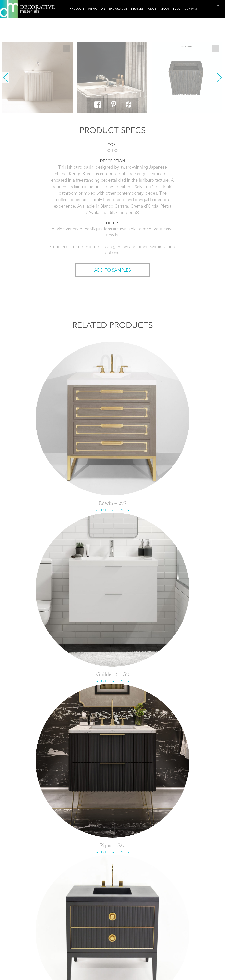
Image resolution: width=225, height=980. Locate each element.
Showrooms (118, 9)
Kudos (151, 9)
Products (77, 9)
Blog (177, 9)
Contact (191, 9)
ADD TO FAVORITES (112, 510)
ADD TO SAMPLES (112, 270)
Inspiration (96, 9)
